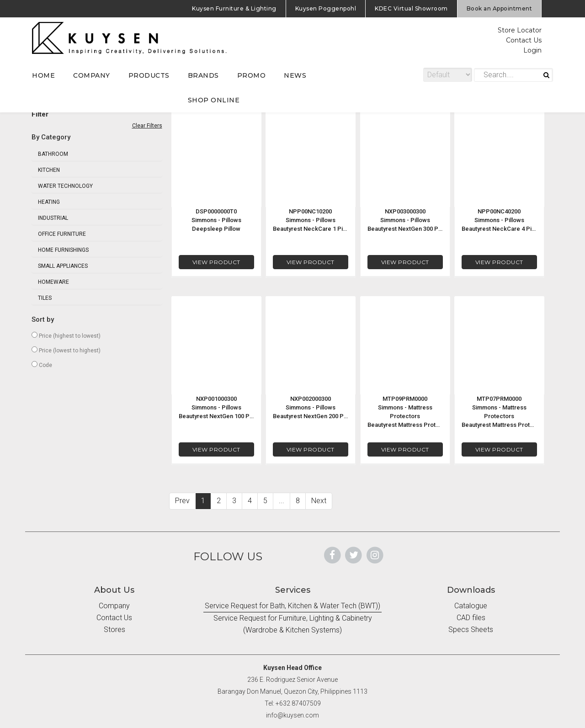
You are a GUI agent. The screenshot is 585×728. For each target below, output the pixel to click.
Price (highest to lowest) (66, 335)
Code (42, 365)
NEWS (295, 75)
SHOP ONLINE (214, 100)
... (282, 501)
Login (532, 50)
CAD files (471, 618)
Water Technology (65, 186)
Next (319, 501)
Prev (182, 501)
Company (114, 606)
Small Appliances (63, 266)
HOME (43, 75)
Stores (114, 630)
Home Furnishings (63, 250)
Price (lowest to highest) (66, 350)
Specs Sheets (471, 630)
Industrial (53, 218)
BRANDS (203, 75)
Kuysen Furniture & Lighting (234, 8)
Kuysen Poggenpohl (326, 8)
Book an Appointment (500, 8)
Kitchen (49, 170)
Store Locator (520, 30)
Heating (49, 202)
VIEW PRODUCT (216, 262)
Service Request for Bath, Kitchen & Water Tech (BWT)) (292, 606)
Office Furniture (62, 234)
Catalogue (471, 606)
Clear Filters (147, 126)
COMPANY (92, 75)
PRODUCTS (149, 75)
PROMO (252, 75)
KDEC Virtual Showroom (411, 8)
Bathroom (53, 154)
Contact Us (524, 40)
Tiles (45, 298)
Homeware (53, 282)
